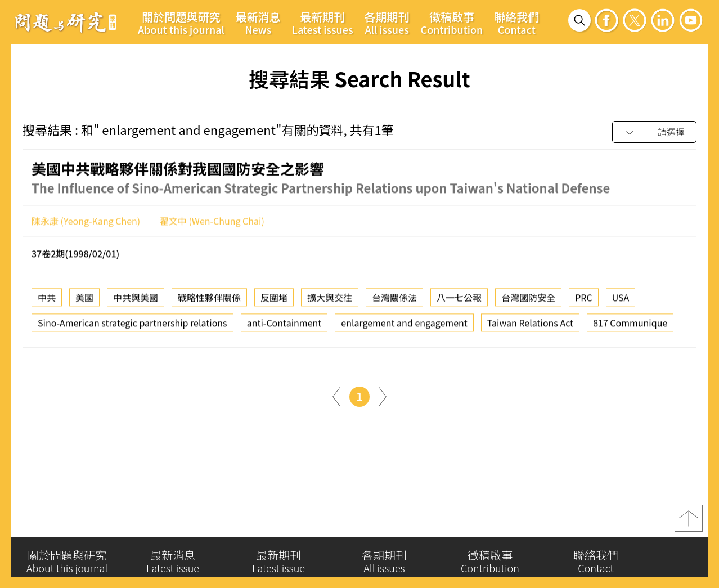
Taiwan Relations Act (530, 326)
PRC (584, 301)
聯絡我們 (516, 23)
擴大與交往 (330, 301)
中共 (47, 301)
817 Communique (630, 326)
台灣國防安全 (528, 301)
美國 (84, 301)
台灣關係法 (394, 301)
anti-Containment (284, 326)
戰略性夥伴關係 (209, 301)
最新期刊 (323, 23)
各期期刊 (387, 23)
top (689, 523)
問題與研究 (66, 22)
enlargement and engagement (404, 326)
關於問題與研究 (181, 23)
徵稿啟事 (452, 23)
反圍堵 (274, 301)
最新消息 (258, 23)
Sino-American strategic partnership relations (132, 326)
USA (621, 301)
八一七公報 (459, 301)
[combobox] (654, 133)
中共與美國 (136, 301)
